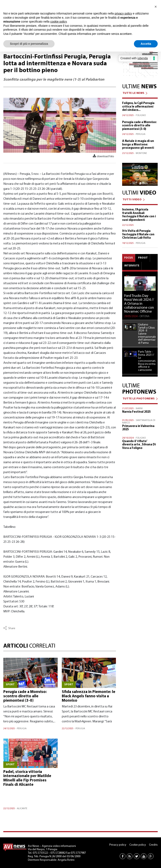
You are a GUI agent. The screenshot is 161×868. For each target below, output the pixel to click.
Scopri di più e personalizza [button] (29, 44)
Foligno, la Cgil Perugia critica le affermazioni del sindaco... (138, 107)
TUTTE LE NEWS (133, 93)
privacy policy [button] (123, 13)
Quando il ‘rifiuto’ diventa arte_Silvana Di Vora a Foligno (139, 445)
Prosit (143, 258)
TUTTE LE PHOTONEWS (139, 399)
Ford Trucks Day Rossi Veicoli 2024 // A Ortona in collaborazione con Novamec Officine (139, 304)
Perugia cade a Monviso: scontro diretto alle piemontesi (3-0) (25, 696)
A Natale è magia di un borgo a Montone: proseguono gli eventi (138, 145)
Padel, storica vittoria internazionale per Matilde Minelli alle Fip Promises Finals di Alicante (27, 779)
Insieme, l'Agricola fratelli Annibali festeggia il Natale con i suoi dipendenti (139, 215)
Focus (129, 258)
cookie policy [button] (58, 22)
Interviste (132, 266)
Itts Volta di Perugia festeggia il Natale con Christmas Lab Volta (138, 235)
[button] (156, 7)
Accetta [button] (146, 44)
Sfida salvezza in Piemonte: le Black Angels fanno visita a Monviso (89, 696)
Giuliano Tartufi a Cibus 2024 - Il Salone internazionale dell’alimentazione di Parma (147, 334)
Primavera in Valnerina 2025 (138, 428)
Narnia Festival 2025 (136, 412)
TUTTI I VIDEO (132, 200)
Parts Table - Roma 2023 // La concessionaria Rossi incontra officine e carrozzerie (147, 361)
